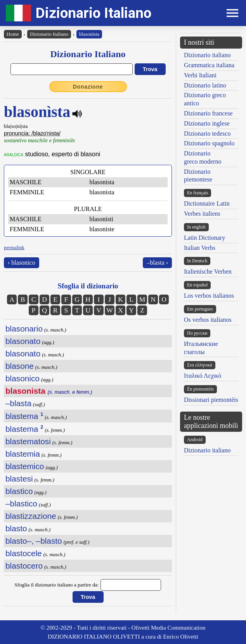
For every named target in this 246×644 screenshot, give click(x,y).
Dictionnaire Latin (207, 203)
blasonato (23, 341)
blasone (20, 366)
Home (13, 34)
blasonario (24, 329)
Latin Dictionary (204, 238)
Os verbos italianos (208, 320)
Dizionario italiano (207, 55)
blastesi (19, 479)
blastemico (25, 466)
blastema (24, 416)
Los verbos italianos (209, 296)
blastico (19, 491)
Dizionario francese (208, 113)
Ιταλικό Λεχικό (203, 376)
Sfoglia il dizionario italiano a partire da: (57, 585)
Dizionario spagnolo (209, 143)
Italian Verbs (200, 248)
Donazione (88, 87)
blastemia (23, 454)
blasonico (23, 378)
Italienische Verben (208, 271)
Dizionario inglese (207, 123)
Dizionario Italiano (94, 13)
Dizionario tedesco (207, 134)
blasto (16, 528)
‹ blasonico (22, 263)
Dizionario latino (205, 85)
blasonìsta (89, 34)
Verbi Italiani (200, 75)
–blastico (21, 504)
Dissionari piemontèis (211, 400)
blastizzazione (31, 516)
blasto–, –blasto (34, 541)
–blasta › (157, 263)
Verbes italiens (202, 214)
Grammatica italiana (209, 65)
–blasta (18, 403)
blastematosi (28, 441)
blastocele (24, 553)
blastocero (24, 566)
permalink (14, 247)
